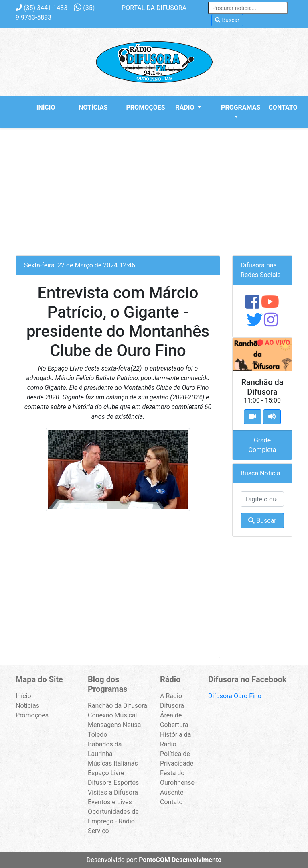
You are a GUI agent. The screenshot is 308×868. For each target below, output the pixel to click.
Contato (283, 107)
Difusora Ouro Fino (235, 696)
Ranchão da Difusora (118, 706)
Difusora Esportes (113, 783)
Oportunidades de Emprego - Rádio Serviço (113, 821)
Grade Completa (262, 445)
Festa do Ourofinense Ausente (177, 783)
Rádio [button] (185, 107)
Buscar (227, 20)
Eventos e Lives (110, 802)
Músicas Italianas (113, 763)
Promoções (142, 107)
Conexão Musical (112, 715)
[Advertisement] (154, 189)
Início (46, 107)
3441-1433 (42, 8)
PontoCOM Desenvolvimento (180, 860)
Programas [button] (237, 107)
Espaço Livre (106, 773)
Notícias (93, 107)
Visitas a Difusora (113, 792)
